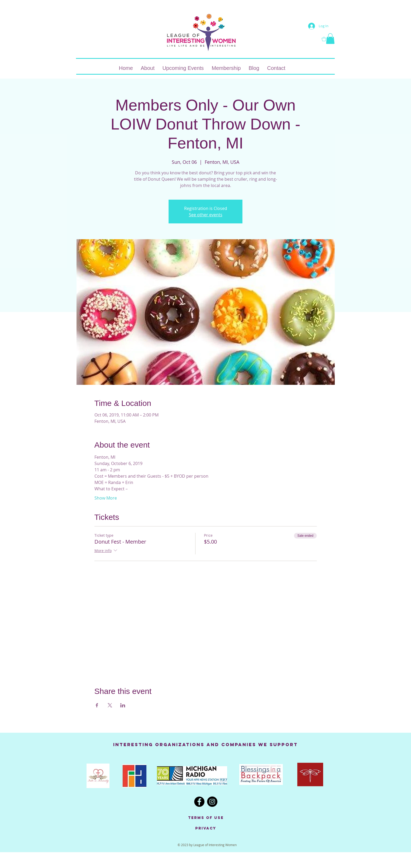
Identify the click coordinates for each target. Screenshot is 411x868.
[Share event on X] (110, 705)
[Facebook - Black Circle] (199, 802)
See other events (206, 215)
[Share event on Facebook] (97, 705)
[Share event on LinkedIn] (123, 705)
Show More (106, 498)
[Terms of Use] (206, 818)
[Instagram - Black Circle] (212, 802)
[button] (328, 39)
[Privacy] (206, 828)
